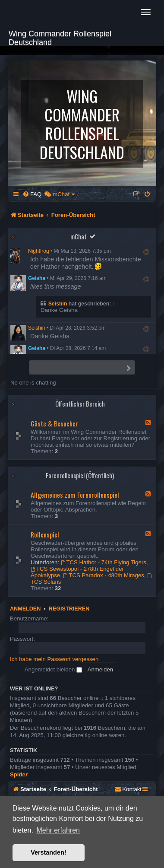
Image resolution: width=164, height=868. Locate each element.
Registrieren (69, 609)
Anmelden (25, 609)
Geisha (37, 278)
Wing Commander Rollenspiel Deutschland (60, 37)
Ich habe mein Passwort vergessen (54, 659)
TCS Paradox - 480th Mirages (104, 575)
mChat (79, 237)
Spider (19, 774)
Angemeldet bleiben (53, 669)
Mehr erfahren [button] (58, 830)
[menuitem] (32, 194)
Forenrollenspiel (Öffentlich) (80, 475)
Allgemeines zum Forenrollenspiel (75, 495)
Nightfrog (39, 251)
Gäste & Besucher (54, 423)
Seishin (58, 304)
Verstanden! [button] (48, 852)
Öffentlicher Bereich (80, 404)
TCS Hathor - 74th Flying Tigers (104, 562)
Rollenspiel (45, 534)
